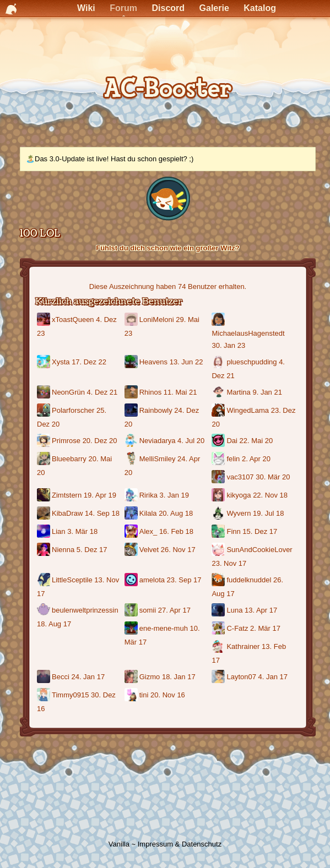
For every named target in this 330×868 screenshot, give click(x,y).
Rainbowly (156, 410)
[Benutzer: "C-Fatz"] (219, 629)
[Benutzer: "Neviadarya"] (132, 441)
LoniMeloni (157, 320)
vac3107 (240, 477)
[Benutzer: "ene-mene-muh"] (132, 629)
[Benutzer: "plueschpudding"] (219, 362)
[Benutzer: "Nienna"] (44, 550)
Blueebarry (69, 459)
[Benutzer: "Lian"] (44, 532)
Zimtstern (67, 495)
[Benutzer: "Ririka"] (132, 496)
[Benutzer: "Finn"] (219, 532)
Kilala (148, 513)
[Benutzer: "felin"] (219, 459)
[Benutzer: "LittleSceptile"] (44, 580)
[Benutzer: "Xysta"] (44, 362)
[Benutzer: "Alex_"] (132, 532)
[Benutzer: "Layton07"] (219, 677)
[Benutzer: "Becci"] (44, 677)
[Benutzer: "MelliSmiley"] (132, 459)
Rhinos (150, 392)
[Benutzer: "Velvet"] (132, 550)
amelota (152, 580)
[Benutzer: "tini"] (132, 695)
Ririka (148, 495)
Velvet (149, 550)
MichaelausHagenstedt (248, 333)
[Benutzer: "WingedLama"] (219, 411)
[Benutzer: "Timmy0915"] (44, 695)
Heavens (153, 362)
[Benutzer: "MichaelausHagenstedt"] (219, 320)
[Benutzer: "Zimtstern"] (44, 496)
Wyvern (239, 513)
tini (144, 695)
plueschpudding (251, 362)
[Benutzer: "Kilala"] (132, 514)
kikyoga (239, 495)
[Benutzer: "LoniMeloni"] (132, 320)
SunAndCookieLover (259, 550)
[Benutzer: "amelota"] (132, 580)
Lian (59, 531)
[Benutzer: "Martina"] (219, 393)
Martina (238, 392)
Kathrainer (243, 646)
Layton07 (241, 677)
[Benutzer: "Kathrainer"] (219, 647)
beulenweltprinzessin (85, 610)
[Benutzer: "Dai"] (219, 441)
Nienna (63, 550)
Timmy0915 (70, 695)
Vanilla (119, 844)
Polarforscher (73, 410)
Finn (233, 531)
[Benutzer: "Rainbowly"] (132, 411)
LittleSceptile (72, 580)
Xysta (61, 362)
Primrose (66, 441)
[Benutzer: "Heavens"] (132, 362)
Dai (232, 441)
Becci (61, 677)
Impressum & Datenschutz (180, 844)
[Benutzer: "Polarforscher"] (44, 411)
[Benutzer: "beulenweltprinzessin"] (44, 611)
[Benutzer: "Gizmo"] (132, 677)
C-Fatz (237, 628)
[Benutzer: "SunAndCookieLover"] (219, 550)
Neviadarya (158, 441)
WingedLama (248, 410)
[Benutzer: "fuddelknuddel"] (219, 580)
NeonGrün (68, 392)
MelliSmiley (158, 459)
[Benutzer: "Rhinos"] (132, 393)
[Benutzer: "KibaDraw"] (44, 514)
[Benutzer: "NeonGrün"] (44, 393)
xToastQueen (73, 320)
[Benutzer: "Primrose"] (44, 441)
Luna (234, 610)
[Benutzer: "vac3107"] (219, 477)
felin (233, 459)
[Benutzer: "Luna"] (219, 611)
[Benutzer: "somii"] (132, 611)
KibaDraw (67, 513)
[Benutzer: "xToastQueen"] (44, 320)
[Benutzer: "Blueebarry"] (44, 459)
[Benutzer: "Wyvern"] (219, 514)
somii (148, 610)
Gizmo (150, 677)
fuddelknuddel (249, 580)
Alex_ (148, 531)
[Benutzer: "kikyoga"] (219, 496)
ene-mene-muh (164, 628)
